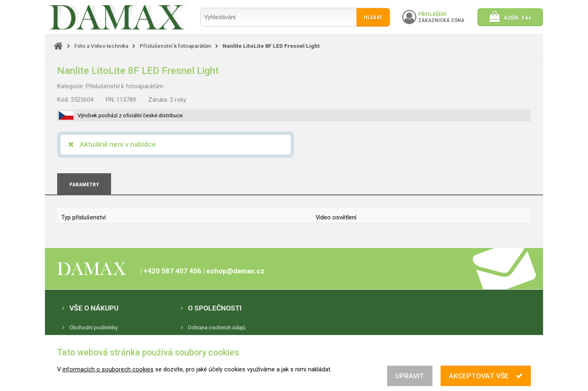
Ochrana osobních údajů (217, 327)
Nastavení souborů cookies (220, 341)
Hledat (373, 17)
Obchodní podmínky (94, 327)
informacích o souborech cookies (108, 375)
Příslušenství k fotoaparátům (175, 46)
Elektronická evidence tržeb (102, 341)
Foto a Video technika (101, 46)
